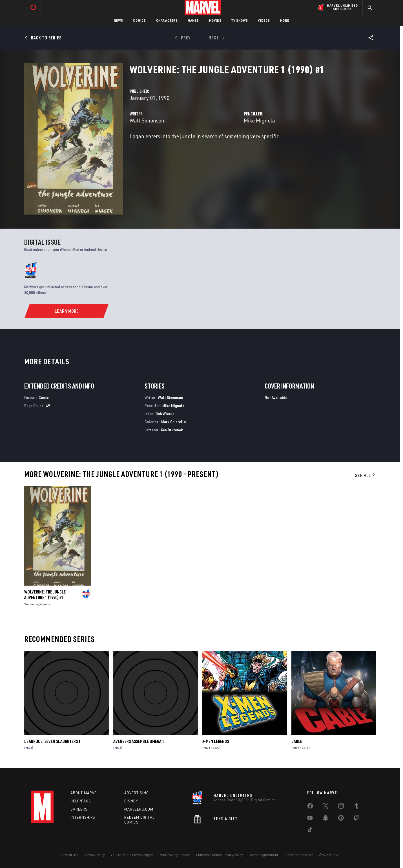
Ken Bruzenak (172, 430)
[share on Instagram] (341, 807)
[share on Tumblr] (356, 807)
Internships (83, 817)
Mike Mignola (259, 120)
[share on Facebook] (310, 807)
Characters (167, 20)
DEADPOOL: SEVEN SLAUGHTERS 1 (52, 741)
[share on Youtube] (310, 819)
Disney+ (132, 801)
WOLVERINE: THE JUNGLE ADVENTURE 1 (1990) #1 (45, 595)
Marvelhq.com (139, 809)
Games (193, 20)
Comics (139, 20)
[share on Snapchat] (325, 819)
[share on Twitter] (325, 807)
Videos (264, 20)
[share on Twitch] (356, 819)
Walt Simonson (147, 120)
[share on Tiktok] (310, 831)
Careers (79, 809)
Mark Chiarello (173, 422)
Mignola (45, 604)
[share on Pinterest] (341, 819)
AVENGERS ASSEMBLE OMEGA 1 (139, 741)
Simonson (31, 604)
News (119, 20)
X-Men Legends (216, 741)
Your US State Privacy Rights (132, 855)
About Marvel (85, 793)
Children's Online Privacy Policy (220, 855)
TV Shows (240, 20)
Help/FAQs (81, 801)
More (285, 20)
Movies (215, 20)
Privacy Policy (95, 855)
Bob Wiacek (165, 413)
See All (366, 475)
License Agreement (263, 855)
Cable (297, 741)
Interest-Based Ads (299, 855)
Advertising (137, 793)
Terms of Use (69, 855)
